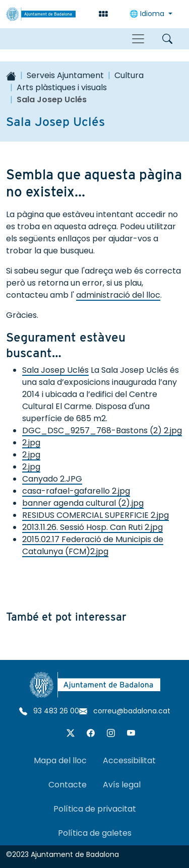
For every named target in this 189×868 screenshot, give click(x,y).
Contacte (68, 785)
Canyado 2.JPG (52, 479)
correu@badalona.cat (125, 711)
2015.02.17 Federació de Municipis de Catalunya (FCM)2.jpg (93, 545)
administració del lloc (118, 295)
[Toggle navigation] (138, 39)
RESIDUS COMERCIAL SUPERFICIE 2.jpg (96, 515)
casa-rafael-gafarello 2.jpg (76, 491)
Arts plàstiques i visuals (62, 87)
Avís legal (122, 785)
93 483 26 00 (49, 711)
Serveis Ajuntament (65, 75)
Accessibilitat (129, 760)
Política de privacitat (95, 809)
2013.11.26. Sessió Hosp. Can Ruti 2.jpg (92, 527)
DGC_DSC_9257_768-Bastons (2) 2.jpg (102, 430)
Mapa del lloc (60, 760)
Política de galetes (95, 833)
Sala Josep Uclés (55, 370)
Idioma (148, 14)
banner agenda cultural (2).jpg (83, 503)
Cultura (129, 75)
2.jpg (31, 443)
